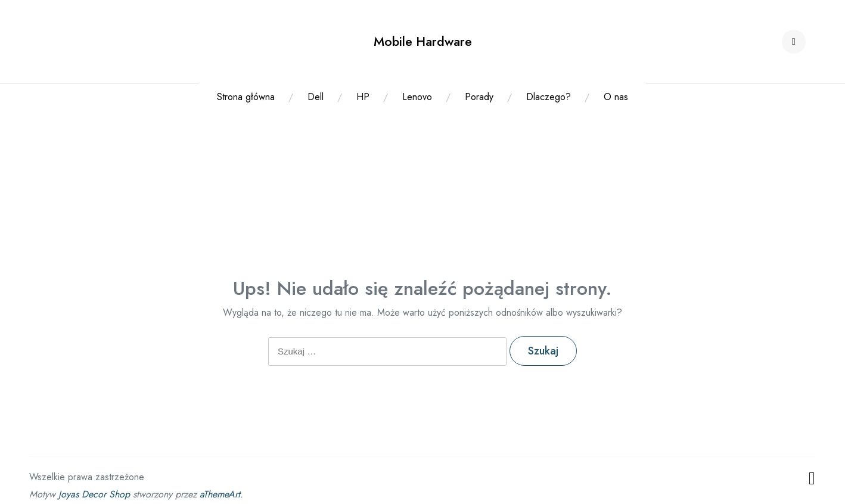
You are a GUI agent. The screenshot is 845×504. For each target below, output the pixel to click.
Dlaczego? (549, 97)
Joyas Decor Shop (94, 494)
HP (363, 97)
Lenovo (417, 97)
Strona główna (246, 97)
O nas (616, 97)
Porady (479, 97)
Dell (316, 97)
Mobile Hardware (423, 41)
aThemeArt (220, 494)
